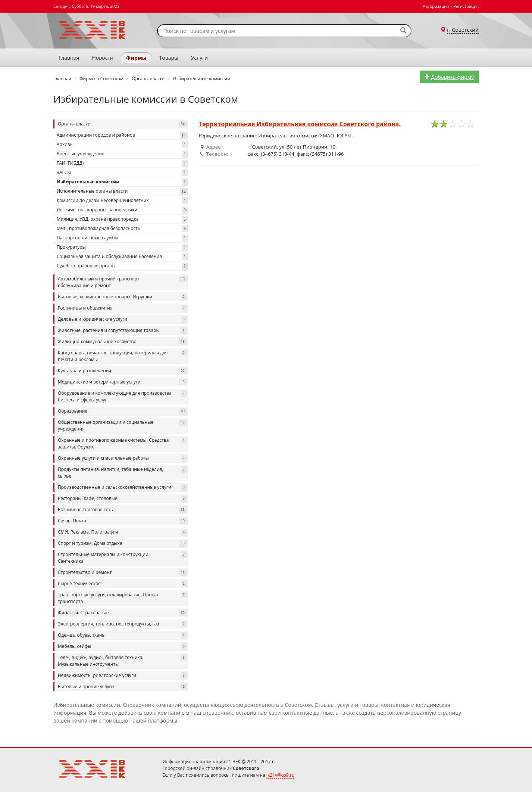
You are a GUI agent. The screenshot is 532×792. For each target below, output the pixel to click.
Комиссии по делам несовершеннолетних (122, 201)
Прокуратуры (122, 247)
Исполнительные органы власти (122, 191)
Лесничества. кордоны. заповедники (122, 210)
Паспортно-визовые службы (122, 238)
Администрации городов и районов (122, 135)
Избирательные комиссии (122, 182)
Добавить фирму (449, 77)
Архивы (122, 145)
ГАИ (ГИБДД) (122, 163)
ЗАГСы (122, 173)
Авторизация (436, 6)
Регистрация (466, 6)
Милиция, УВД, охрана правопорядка (122, 219)
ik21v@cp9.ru (280, 775)
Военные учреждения (122, 154)
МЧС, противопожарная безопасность (122, 229)
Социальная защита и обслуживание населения (122, 257)
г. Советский (463, 30)
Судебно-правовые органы (122, 266)
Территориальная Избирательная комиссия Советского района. (300, 124)
